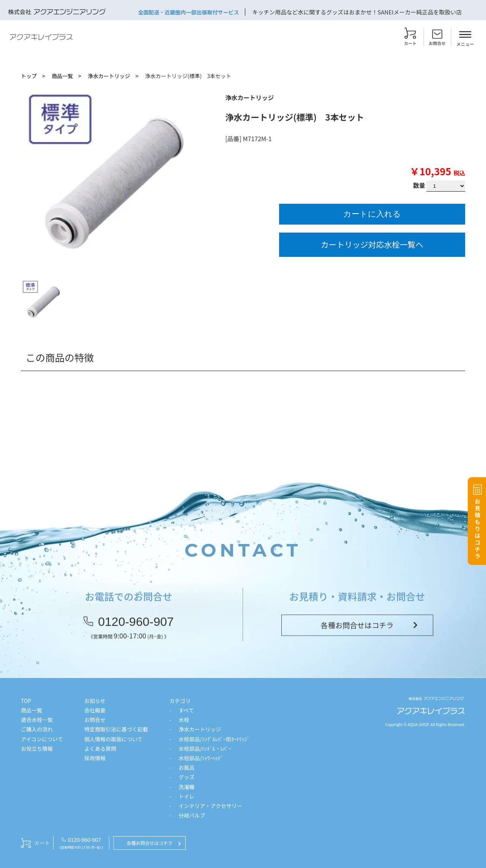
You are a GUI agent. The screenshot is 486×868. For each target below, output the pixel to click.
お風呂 (186, 767)
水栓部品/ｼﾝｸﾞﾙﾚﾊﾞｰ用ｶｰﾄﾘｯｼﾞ (214, 739)
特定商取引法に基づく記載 (116, 729)
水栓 (184, 720)
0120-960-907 (136, 626)
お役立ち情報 (37, 748)
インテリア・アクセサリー (210, 806)
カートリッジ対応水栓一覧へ (372, 244)
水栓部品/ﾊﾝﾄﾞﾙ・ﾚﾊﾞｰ (205, 748)
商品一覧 (62, 76)
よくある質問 (100, 748)
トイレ (186, 796)
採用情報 (95, 758)
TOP (26, 701)
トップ (29, 76)
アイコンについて (42, 739)
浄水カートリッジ (109, 76)
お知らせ (95, 701)
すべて (186, 710)
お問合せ (95, 720)
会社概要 (95, 710)
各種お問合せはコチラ (357, 630)
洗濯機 (186, 787)
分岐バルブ (192, 815)
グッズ (186, 777)
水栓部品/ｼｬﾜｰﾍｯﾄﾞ (201, 758)
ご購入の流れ (37, 729)
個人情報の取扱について (114, 739)
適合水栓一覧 (37, 720)
